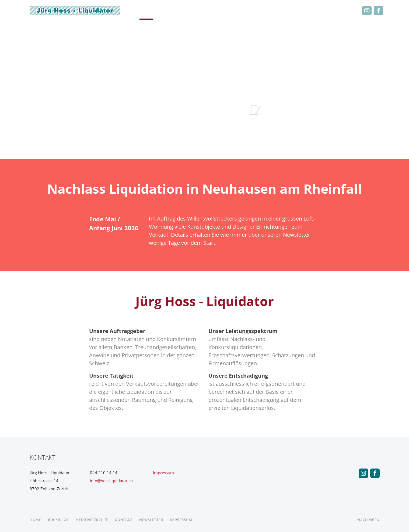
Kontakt (307, 10)
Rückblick (173, 10)
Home (146, 10)
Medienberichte (213, 10)
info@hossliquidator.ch (111, 481)
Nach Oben (368, 520)
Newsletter (340, 10)
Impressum (163, 473)
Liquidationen (279, 10)
